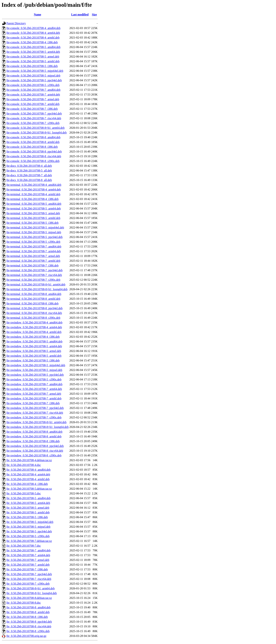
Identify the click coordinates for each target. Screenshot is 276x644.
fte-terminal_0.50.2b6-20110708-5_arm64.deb (34, 208)
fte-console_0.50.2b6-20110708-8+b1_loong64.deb (37, 133)
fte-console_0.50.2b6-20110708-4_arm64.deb (33, 33)
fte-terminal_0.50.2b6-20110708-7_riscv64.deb (34, 275)
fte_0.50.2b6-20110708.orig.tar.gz (26, 636)
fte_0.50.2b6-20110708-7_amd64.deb (29, 550)
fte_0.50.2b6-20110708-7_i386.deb (27, 569)
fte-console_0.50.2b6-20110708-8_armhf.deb (33, 142)
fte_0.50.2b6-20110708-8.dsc (24, 603)
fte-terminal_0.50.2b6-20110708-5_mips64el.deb (35, 227)
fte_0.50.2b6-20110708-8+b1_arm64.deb (31, 588)
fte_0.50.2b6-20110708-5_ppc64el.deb (29, 531)
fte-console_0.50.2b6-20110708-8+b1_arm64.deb (35, 128)
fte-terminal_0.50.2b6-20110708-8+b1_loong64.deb (37, 289)
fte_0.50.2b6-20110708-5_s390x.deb (28, 536)
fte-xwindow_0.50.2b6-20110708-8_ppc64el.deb (35, 446)
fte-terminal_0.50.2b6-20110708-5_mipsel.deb (34, 232)
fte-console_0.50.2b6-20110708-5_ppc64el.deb (34, 80)
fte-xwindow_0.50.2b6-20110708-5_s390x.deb (34, 379)
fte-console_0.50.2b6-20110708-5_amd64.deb (33, 47)
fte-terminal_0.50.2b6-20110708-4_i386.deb (32, 199)
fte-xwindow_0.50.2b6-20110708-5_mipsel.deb (34, 370)
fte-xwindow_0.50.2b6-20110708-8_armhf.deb (34, 436)
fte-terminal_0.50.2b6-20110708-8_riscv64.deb (34, 313)
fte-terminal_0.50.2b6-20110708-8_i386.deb (32, 303)
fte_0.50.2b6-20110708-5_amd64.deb (29, 498)
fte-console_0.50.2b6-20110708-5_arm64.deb (33, 52)
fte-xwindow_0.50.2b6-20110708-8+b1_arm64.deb (36, 422)
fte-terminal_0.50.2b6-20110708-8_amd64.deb (34, 294)
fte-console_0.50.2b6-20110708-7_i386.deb (32, 109)
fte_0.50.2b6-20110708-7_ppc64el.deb (29, 574)
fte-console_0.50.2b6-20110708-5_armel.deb (33, 57)
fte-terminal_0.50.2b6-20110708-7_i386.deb (32, 265)
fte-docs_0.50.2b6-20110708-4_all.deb (29, 166)
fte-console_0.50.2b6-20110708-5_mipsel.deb (33, 76)
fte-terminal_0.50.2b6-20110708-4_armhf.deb (33, 194)
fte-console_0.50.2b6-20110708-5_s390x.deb (33, 85)
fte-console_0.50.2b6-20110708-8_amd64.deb (33, 137)
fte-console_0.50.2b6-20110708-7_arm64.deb (33, 95)
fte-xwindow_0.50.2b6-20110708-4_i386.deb (33, 337)
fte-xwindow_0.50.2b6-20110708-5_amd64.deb (34, 341)
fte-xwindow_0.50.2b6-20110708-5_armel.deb (34, 351)
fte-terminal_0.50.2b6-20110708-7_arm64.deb (34, 251)
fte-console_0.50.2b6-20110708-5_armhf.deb (33, 61)
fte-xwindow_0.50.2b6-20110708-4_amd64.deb (34, 322)
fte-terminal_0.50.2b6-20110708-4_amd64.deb (34, 185)
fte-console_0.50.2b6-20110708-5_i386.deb (32, 66)
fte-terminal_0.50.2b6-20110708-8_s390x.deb (33, 318)
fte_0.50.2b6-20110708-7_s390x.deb (28, 584)
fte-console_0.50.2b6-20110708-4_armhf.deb (33, 38)
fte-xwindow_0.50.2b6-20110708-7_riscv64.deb (35, 413)
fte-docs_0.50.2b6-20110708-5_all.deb (29, 170)
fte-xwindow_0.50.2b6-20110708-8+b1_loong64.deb (37, 427)
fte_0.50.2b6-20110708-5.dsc (24, 493)
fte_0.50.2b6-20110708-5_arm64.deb (28, 503)
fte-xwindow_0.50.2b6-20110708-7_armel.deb (34, 394)
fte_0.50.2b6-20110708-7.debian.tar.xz (29, 541)
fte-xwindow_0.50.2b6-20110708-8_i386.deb (33, 441)
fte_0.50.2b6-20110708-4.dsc (24, 465)
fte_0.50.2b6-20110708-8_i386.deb (27, 617)
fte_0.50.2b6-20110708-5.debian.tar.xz (29, 489)
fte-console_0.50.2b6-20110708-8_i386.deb (32, 147)
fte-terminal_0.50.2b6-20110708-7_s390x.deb (33, 280)
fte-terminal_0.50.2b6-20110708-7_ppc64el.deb (34, 270)
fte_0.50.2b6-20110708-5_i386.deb (27, 517)
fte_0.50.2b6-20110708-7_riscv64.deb (29, 579)
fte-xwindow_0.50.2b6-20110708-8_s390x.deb (34, 455)
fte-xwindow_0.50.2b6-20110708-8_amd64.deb (34, 432)
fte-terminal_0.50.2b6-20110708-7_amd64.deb (34, 246)
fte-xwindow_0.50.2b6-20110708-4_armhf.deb (34, 332)
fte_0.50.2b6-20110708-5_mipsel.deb (28, 527)
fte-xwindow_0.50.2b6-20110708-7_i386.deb (33, 403)
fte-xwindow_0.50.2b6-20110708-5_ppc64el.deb (35, 375)
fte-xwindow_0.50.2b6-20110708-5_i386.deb (33, 360)
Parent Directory (16, 23)
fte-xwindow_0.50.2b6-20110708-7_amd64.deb (34, 384)
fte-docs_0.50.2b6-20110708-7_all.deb (29, 175)
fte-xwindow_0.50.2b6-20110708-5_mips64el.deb (36, 365)
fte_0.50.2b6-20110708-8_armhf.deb (28, 612)
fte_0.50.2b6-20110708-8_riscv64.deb (29, 626)
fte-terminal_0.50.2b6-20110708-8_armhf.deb (33, 299)
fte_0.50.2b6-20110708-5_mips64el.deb (30, 522)
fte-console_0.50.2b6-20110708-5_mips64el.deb (35, 71)
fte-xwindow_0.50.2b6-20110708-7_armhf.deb (34, 398)
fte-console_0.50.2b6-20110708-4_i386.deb (32, 42)
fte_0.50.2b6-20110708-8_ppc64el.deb (29, 622)
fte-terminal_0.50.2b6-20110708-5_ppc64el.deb (34, 237)
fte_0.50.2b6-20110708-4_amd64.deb (29, 470)
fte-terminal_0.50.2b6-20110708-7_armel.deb (33, 256)
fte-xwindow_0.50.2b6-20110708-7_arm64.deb (34, 389)
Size (94, 15)
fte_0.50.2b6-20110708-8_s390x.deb (28, 631)
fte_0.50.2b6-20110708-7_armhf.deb (28, 565)
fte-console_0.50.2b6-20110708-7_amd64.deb (33, 90)
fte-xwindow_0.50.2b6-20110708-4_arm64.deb (34, 327)
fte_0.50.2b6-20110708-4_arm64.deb (28, 474)
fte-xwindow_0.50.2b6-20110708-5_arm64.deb (34, 346)
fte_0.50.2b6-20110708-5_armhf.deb (28, 512)
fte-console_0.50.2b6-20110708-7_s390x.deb (33, 123)
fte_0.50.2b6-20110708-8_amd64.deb (29, 607)
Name (37, 15)
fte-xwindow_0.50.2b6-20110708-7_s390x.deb (34, 417)
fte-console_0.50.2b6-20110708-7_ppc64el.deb (34, 114)
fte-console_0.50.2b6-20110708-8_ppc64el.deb (34, 152)
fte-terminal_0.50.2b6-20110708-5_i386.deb (32, 223)
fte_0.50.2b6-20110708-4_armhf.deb (28, 479)
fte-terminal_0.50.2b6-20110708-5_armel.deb (33, 213)
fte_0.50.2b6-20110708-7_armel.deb (28, 560)
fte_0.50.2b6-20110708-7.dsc (24, 546)
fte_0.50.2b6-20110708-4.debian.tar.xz (29, 460)
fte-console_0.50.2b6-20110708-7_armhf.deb (33, 104)
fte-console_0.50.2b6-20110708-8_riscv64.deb (34, 156)
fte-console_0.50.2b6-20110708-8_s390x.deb (33, 161)
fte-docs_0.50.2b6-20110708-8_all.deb (29, 180)
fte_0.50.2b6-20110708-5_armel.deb (28, 508)
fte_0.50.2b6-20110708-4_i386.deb (27, 484)
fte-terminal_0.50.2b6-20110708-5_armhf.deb (33, 218)
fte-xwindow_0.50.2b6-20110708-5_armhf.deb (34, 356)
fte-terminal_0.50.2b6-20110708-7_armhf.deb (33, 261)
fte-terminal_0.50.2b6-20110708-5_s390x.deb (33, 242)
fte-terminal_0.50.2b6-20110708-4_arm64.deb (34, 189)
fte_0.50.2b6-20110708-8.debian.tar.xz (29, 598)
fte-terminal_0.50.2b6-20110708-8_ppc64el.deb (34, 308)
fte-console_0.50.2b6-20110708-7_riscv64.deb (34, 118)
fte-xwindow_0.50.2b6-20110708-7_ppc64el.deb (35, 408)
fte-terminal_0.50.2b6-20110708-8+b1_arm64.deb (36, 284)
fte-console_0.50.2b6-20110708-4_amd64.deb (33, 28)
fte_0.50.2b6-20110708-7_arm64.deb (28, 555)
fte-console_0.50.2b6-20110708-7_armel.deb (33, 99)
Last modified (80, 15)
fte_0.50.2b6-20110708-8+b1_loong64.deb (32, 593)
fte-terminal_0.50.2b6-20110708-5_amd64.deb (34, 204)
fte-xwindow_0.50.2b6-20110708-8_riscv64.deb (35, 451)
